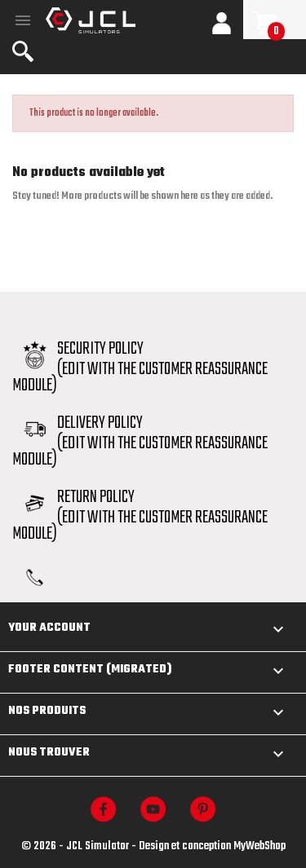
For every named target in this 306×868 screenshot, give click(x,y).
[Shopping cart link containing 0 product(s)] (275, 23)
